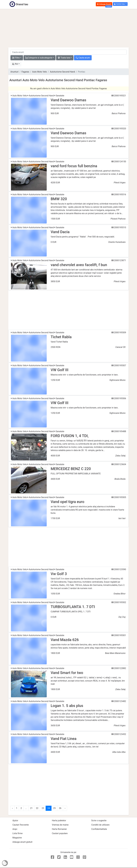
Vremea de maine (60, 825)
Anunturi (14, 72)
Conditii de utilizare (100, 825)
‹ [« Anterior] (12, 808)
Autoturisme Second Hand (62, 72)
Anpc (15, 829)
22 (37, 808)
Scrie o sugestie (99, 820)
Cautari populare (60, 833)
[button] (120, 4)
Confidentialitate (99, 829)
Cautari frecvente (21, 825)
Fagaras (25, 72)
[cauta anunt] (68, 52)
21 (31, 808)
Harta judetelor (59, 820)
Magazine (17, 838)
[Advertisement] (68, 28)
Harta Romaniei (59, 829)
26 (60, 808)
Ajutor (15, 820)
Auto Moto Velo (40, 72)
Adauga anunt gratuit (22, 842)
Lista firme (17, 833)
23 (43, 808)
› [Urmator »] (65, 808)
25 (54, 808)
